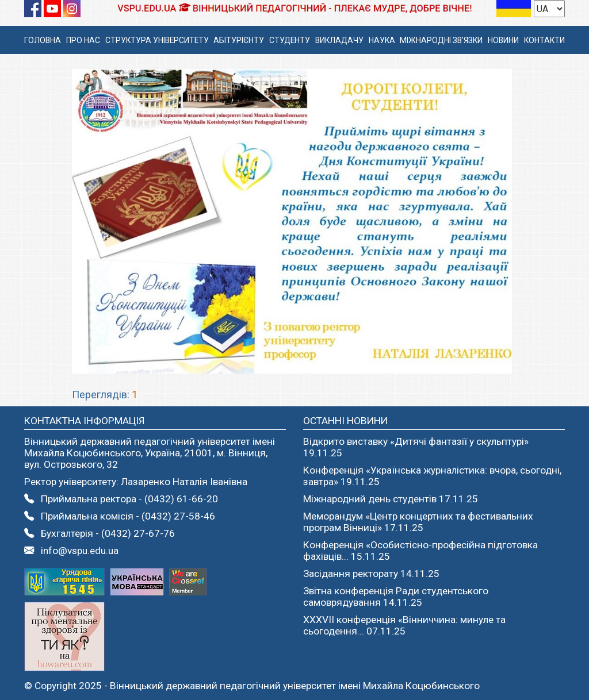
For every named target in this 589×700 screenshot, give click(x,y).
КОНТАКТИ (544, 40)
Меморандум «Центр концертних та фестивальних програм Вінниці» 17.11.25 (418, 522)
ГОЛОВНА (43, 40)
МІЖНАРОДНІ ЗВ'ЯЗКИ (441, 40)
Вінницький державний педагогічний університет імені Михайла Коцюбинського (295, 686)
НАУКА (382, 40)
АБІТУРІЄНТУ (239, 40)
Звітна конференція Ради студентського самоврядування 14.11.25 (396, 597)
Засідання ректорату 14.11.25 (371, 574)
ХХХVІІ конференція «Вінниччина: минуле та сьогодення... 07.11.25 (404, 625)
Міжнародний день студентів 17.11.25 (391, 499)
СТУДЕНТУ (290, 40)
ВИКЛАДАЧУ (339, 40)
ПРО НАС (83, 40)
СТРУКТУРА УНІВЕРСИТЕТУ (157, 40)
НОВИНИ (503, 40)
